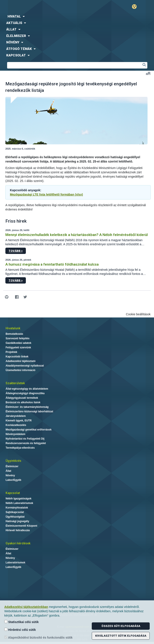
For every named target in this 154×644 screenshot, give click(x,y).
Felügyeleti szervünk (18, 348)
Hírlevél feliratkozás (18, 530)
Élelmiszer (12, 466)
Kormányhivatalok (17, 508)
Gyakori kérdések (18, 543)
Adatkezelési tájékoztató (21, 361)
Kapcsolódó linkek (17, 357)
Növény (10, 475)
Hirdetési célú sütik (20, 630)
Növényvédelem (15, 434)
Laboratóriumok (15, 563)
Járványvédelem (16, 416)
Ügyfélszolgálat (15, 517)
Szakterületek (15, 383)
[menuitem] (77, 16)
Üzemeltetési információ (20, 370)
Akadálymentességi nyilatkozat (25, 366)
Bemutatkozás (14, 334)
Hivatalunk (13, 328)
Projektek (11, 352)
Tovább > (16, 251)
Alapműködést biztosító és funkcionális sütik (38, 637)
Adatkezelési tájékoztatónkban (26, 607)
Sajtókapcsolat (15, 512)
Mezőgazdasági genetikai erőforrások (29, 430)
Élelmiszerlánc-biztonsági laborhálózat (29, 411)
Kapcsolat (13, 493)
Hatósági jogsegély (17, 521)
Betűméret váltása (148, 73)
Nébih (39, 7)
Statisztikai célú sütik (22, 622)
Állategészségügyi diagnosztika (25, 393)
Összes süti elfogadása (121, 626)
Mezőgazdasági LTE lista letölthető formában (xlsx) (46, 194)
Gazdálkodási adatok (18, 343)
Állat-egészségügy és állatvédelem (27, 389)
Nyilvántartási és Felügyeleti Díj (25, 439)
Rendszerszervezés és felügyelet (26, 443)
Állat (8, 471)
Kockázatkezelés (16, 425)
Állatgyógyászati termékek (22, 398)
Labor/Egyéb (13, 480)
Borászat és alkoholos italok (23, 402)
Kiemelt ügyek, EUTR (19, 421)
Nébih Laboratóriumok (19, 503)
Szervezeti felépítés (18, 338)
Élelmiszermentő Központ (21, 526)
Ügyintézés (13, 461)
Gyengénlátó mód (136, 7)
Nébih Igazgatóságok (19, 499)
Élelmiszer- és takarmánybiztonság (27, 407)
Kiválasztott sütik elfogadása (121, 636)
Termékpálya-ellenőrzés (20, 448)
